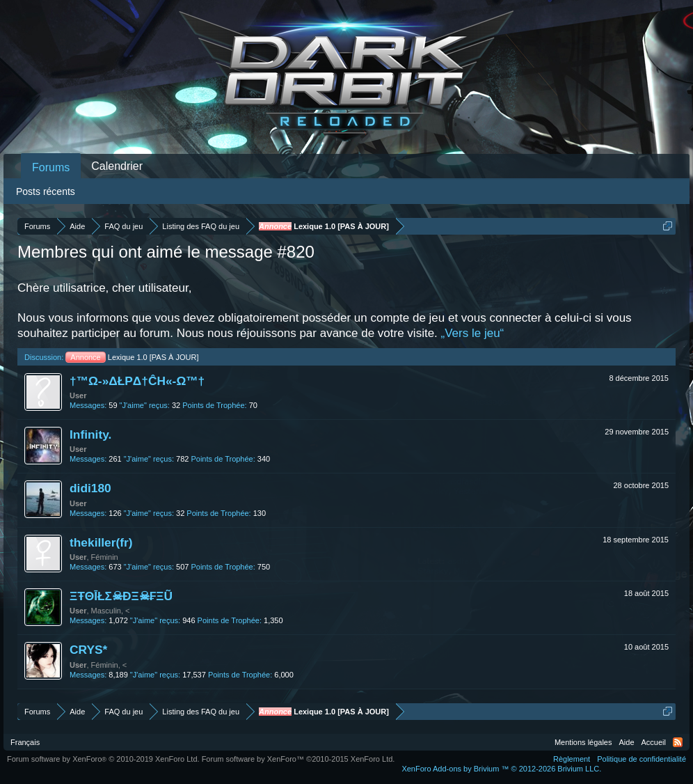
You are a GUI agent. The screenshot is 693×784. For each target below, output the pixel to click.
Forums (51, 167)
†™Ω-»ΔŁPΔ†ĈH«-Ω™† (137, 381)
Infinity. (90, 434)
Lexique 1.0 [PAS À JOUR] (132, 357)
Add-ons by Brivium (501, 769)
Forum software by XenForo (103, 759)
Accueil (654, 742)
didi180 (90, 488)
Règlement (572, 759)
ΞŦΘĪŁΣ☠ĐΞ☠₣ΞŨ (121, 596)
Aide (627, 742)
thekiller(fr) (101, 542)
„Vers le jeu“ (473, 333)
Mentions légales (583, 742)
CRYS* (88, 650)
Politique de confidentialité (642, 759)
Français (25, 742)
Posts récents (46, 191)
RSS (678, 742)
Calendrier (117, 166)
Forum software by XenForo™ (298, 759)
